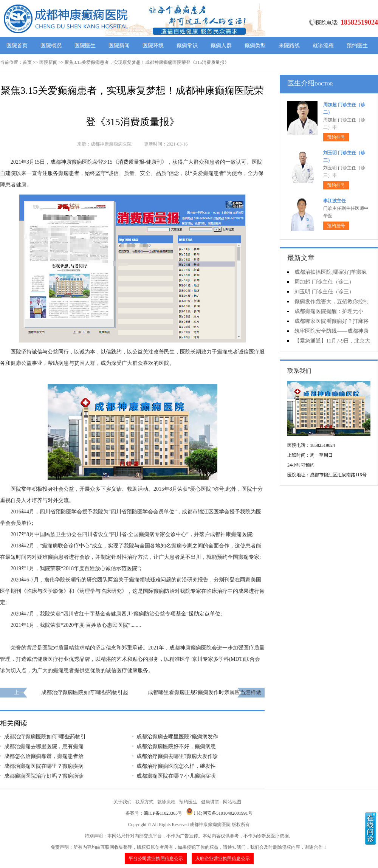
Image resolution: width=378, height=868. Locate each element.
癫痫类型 (255, 46)
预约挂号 (336, 137)
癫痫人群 (221, 46)
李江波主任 (335, 201)
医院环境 (153, 46)
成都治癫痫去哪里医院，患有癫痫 (44, 746)
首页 (27, 62)
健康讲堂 (210, 802)
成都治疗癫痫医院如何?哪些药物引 (45, 737)
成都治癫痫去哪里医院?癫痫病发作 (177, 737)
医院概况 (51, 46)
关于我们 (122, 802)
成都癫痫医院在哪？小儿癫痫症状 (176, 776)
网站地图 (232, 802)
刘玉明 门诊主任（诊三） (324, 292)
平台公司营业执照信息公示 (156, 859)
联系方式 (144, 802)
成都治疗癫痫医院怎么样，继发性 (176, 766)
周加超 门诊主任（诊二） (324, 282)
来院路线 (289, 46)
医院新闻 (119, 46)
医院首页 (17, 46)
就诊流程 (323, 46)
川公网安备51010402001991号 (223, 813)
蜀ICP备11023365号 (163, 813)
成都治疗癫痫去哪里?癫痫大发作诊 (177, 756)
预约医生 (357, 46)
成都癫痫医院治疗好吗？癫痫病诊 (44, 776)
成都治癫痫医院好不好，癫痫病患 (176, 746)
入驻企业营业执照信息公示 (223, 859)
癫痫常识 (187, 46)
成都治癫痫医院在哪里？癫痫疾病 (44, 766)
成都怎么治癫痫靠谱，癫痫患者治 (44, 756)
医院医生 (85, 46)
